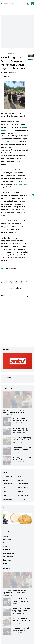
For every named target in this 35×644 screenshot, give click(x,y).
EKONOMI (6, 480)
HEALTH (21, 480)
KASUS (5, 488)
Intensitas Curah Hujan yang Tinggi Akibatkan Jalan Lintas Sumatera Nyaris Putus (21, 429)
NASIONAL (21, 491)
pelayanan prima (17, 119)
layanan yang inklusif (20, 184)
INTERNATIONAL (8, 484)
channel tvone (7, 560)
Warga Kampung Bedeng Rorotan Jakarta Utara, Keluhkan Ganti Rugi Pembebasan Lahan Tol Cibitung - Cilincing (22, 439)
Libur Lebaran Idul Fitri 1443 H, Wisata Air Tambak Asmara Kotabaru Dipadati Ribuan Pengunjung (22, 449)
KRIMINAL (6, 491)
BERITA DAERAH (7, 476)
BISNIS (20, 476)
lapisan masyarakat (18, 187)
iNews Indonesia (8, 557)
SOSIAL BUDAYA (11, 53)
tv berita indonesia (8, 553)
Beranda (3, 53)
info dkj (5, 546)
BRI (10, 113)
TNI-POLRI (21, 499)
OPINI (4, 495)
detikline (5, 536)
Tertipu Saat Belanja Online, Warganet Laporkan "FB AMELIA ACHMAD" (17, 411)
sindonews (6, 543)
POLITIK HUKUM (23, 495)
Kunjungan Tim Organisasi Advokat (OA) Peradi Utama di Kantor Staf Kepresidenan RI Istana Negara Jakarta (22, 458)
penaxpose (6, 563)
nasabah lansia (12, 142)
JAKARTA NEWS (23, 484)
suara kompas (7, 539)
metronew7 (6, 550)
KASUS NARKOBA (23, 488)
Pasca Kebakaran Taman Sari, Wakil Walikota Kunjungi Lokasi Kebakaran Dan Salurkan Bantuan (22, 419)
